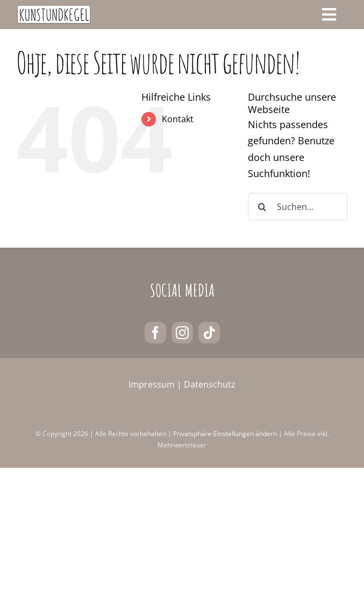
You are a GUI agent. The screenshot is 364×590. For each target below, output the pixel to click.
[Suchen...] (298, 207)
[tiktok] (209, 333)
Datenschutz (210, 384)
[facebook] (155, 333)
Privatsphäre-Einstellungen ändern (225, 434)
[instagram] (182, 333)
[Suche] (262, 207)
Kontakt (178, 119)
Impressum (152, 384)
